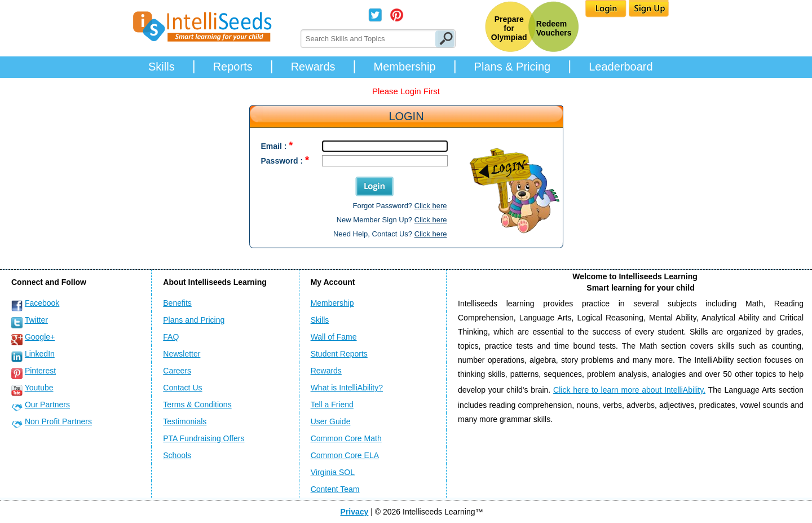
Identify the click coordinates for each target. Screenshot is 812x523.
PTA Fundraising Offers (204, 438)
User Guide (331, 421)
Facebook (42, 303)
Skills (162, 67)
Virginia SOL (333, 472)
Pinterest (40, 371)
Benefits (177, 303)
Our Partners (47, 405)
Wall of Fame (334, 337)
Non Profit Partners (58, 421)
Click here (431, 206)
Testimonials (185, 421)
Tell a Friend (332, 405)
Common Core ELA (345, 455)
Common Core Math (346, 438)
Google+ (40, 337)
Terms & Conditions (197, 405)
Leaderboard (621, 67)
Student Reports (339, 354)
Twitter (36, 320)
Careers (177, 371)
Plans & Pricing (513, 67)
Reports (233, 67)
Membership (405, 67)
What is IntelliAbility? (347, 388)
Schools (177, 455)
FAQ (171, 337)
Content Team (335, 489)
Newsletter (182, 354)
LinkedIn (40, 354)
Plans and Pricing (194, 320)
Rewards (313, 67)
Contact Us (182, 388)
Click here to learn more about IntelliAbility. (629, 390)
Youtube (39, 388)
